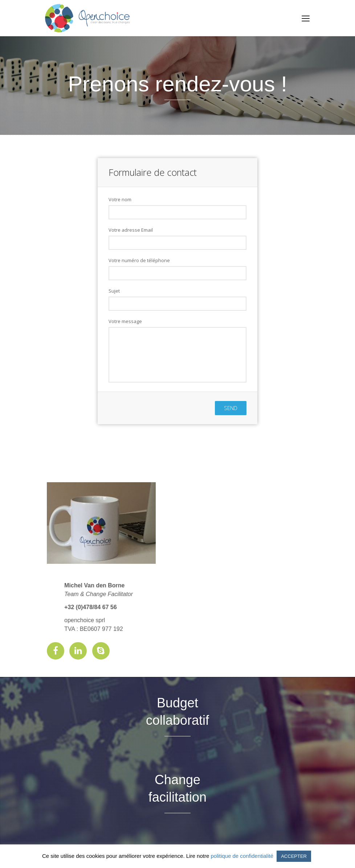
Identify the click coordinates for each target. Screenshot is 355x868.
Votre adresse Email (131, 230)
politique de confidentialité (242, 856)
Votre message (125, 321)
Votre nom (120, 199)
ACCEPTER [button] (294, 856)
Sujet (114, 291)
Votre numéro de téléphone (139, 260)
